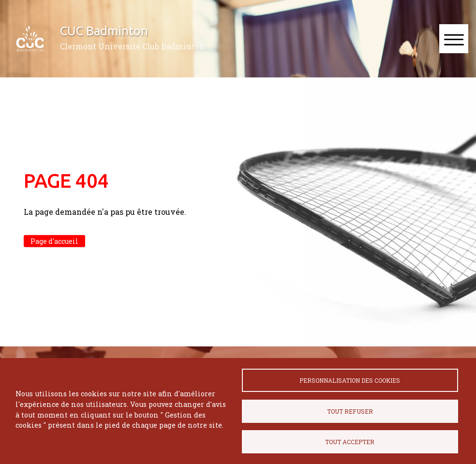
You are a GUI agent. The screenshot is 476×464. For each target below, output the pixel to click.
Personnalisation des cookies (350, 380)
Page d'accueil (54, 241)
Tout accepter (350, 442)
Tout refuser (350, 411)
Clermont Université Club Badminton (132, 46)
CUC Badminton (104, 31)
